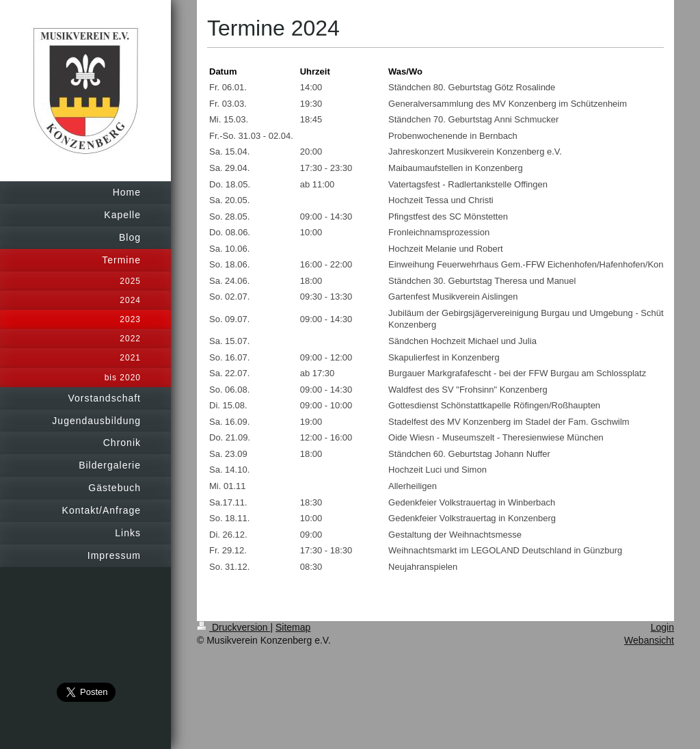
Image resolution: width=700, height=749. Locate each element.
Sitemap (293, 627)
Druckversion (233, 627)
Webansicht (649, 640)
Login (662, 627)
